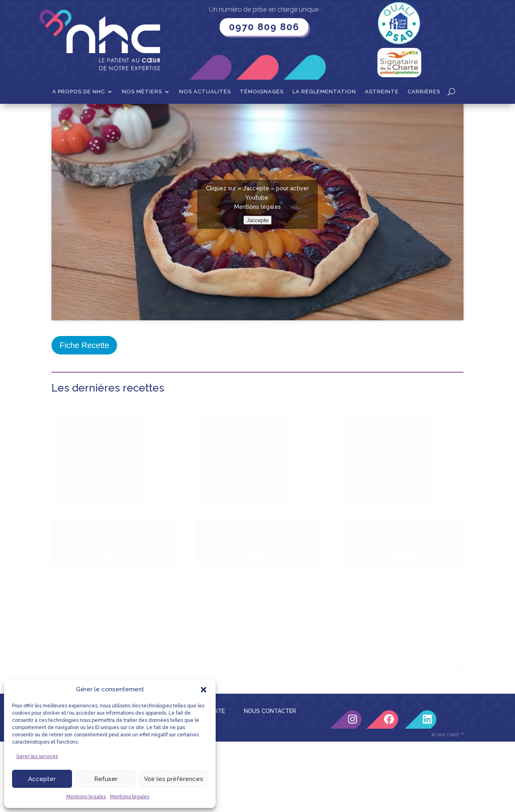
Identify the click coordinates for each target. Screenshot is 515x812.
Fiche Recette (84, 427)
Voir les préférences (174, 779)
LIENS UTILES (78, 622)
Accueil (61, 116)
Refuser (106, 779)
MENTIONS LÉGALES (142, 622)
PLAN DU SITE (206, 622)
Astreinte (382, 92)
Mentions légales (86, 797)
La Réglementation (324, 92)
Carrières (424, 92)
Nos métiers (142, 92)
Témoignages (262, 92)
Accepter (42, 779)
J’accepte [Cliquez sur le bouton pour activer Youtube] (257, 301)
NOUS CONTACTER (270, 622)
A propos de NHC (79, 92)
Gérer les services (37, 756)
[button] (204, 690)
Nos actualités (205, 92)
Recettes (91, 116)
